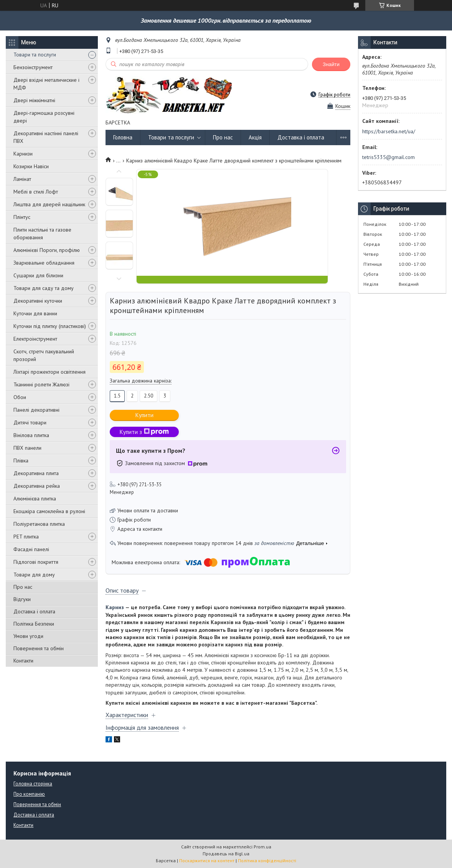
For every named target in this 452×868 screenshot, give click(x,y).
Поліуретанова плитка (39, 524)
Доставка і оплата (34, 611)
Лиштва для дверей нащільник (49, 204)
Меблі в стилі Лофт (36, 192)
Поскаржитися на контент (207, 861)
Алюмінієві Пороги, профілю (47, 250)
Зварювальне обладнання (44, 263)
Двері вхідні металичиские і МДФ (46, 84)
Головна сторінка (33, 784)
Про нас (23, 587)
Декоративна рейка (37, 486)
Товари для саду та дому (44, 288)
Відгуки (22, 599)
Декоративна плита (36, 473)
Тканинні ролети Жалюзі (41, 384)
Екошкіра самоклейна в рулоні (49, 511)
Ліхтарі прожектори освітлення (49, 372)
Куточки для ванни (35, 313)
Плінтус (22, 217)
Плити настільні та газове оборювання (42, 234)
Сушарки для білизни (38, 275)
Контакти (23, 661)
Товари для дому (34, 575)
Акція (255, 137)
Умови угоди (28, 636)
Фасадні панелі (31, 549)
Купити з (144, 432)
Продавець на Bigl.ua (226, 854)
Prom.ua (262, 847)
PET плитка (26, 537)
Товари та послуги (35, 55)
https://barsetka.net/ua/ (389, 131)
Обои (20, 397)
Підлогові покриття (36, 562)
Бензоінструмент (33, 67)
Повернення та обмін (39, 648)
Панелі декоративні (36, 410)
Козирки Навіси (31, 166)
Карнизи (23, 154)
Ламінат (22, 179)
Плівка (21, 461)
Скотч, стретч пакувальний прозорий (44, 355)
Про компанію (29, 794)
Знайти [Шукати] (331, 64)
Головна (123, 137)
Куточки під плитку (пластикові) (50, 326)
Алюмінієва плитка (35, 499)
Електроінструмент (35, 339)
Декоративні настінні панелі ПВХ (46, 137)
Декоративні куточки (38, 301)
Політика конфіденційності (267, 861)
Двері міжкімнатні (34, 100)
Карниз (115, 607)
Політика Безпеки (34, 624)
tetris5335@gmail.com (388, 157)
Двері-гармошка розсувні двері (44, 117)
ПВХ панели (27, 448)
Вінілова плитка (31, 435)
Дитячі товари (30, 422)
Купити (144, 415)
